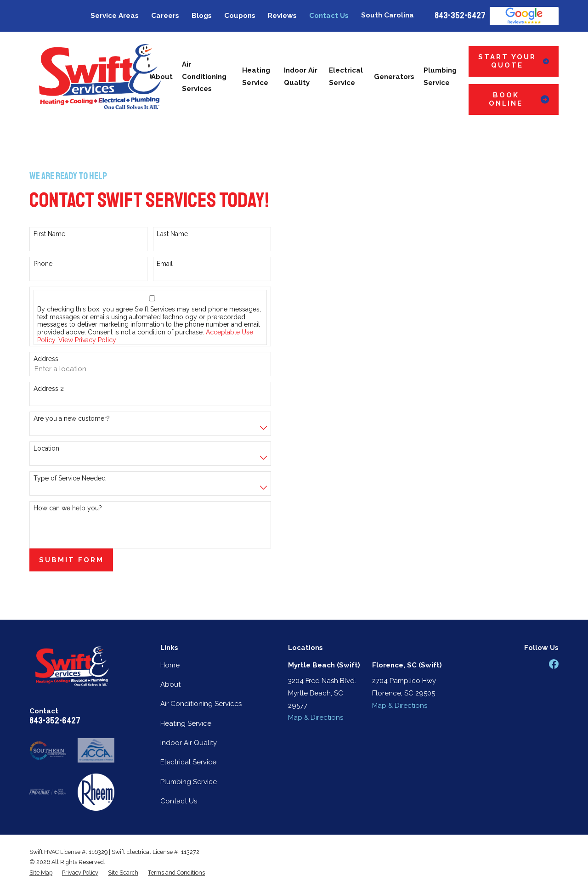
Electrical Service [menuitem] (346, 76)
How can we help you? (68, 508)
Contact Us (329, 16)
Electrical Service (188, 762)
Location (46, 448)
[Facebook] (554, 664)
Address (46, 359)
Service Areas (115, 16)
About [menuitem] (162, 77)
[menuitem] (41, 873)
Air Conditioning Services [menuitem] (204, 76)
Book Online (519, 99)
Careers (165, 16)
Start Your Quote (514, 61)
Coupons (240, 16)
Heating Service (186, 723)
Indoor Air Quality (189, 743)
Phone (43, 264)
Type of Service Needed (70, 478)
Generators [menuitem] (394, 77)
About (170, 684)
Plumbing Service (189, 782)
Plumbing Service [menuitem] (440, 76)
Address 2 (49, 389)
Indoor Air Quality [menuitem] (301, 76)
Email (165, 264)
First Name (49, 234)
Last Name (172, 234)
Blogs (202, 16)
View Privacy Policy (87, 340)
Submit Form (71, 560)
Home (170, 665)
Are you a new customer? (72, 418)
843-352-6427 (460, 16)
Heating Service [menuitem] (256, 76)
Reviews (282, 16)
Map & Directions (316, 718)
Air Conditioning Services (201, 704)
